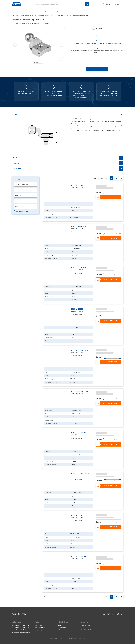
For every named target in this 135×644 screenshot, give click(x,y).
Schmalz (60, 621)
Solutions (24, 11)
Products (15, 11)
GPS (59, 626)
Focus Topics (57, 11)
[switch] (21, 211)
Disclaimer (26, 640)
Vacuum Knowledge (40, 624)
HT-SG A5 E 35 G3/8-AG (79, 226)
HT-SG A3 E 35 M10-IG (79, 553)
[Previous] (15, 45)
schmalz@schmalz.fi (86, 625)
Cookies (66, 640)
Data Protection (34, 640)
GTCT (42, 640)
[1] (112, 178)
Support (47, 11)
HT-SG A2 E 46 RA (77, 185)
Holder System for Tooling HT (64, 16)
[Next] (61, 45)
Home (13, 16)
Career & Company (70, 11)
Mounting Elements (52, 16)
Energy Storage (39, 626)
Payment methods (51, 640)
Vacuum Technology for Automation (29, 16)
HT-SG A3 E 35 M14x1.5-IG (80, 471)
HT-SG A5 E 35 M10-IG (79, 308)
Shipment (60, 640)
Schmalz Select (39, 621)
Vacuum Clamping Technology (20, 626)
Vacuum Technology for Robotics (20, 624)
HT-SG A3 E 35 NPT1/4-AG (80, 389)
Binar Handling (62, 624)
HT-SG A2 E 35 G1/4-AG (79, 512)
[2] (116, 178)
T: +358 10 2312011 (86, 621)
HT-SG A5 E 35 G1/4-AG (79, 267)
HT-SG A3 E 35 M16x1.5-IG (80, 430)
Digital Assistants (36, 11)
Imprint (19, 640)
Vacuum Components (42, 16)
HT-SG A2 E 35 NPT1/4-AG (80, 349)
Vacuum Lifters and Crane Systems (21, 628)
